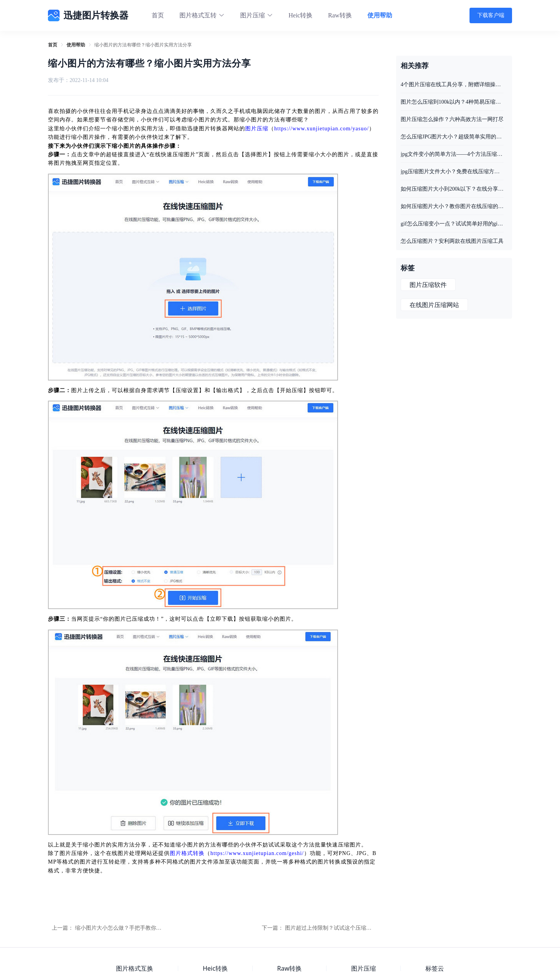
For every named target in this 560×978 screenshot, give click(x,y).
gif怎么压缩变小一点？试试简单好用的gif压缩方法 (452, 224)
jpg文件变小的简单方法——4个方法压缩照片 (452, 154)
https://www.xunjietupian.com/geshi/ (257, 853)
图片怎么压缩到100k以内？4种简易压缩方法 (452, 102)
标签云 (435, 968)
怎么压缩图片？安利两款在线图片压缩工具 (452, 241)
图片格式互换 (135, 968)
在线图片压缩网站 (434, 305)
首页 (158, 15)
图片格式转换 (187, 853)
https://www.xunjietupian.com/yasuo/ (322, 129)
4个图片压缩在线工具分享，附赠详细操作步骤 (452, 84)
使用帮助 (380, 15)
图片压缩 (257, 129)
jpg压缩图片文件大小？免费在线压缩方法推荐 (452, 172)
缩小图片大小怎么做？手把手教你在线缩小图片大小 (137, 928)
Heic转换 (300, 15)
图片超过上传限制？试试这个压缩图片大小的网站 (345, 928)
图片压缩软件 (428, 285)
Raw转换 (340, 15)
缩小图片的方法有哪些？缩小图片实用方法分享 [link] (143, 45)
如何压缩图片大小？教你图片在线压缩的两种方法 (452, 206)
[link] (53, 45)
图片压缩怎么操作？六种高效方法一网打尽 (452, 119)
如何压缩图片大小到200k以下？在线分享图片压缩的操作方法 (452, 189)
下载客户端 (491, 15)
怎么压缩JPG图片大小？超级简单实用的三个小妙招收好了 (452, 137)
